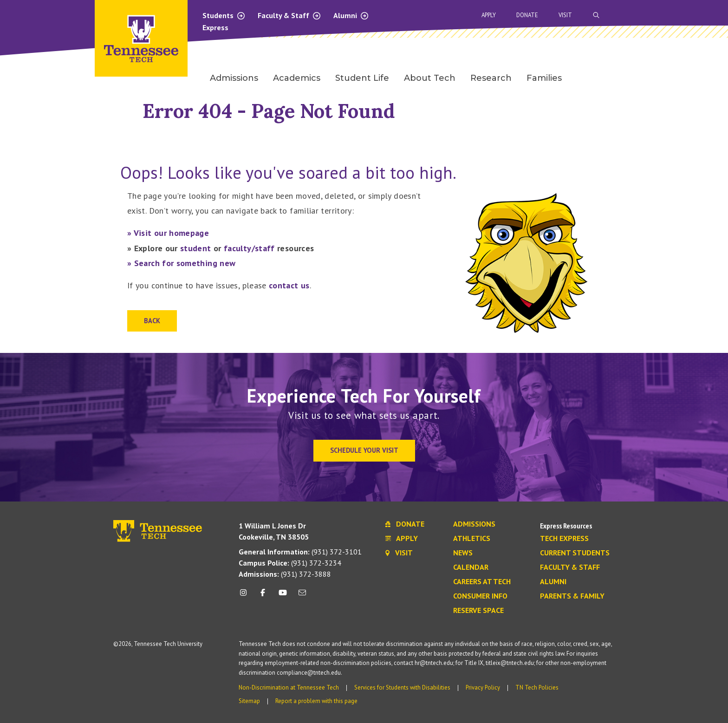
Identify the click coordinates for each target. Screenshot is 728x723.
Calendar (471, 567)
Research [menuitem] (491, 78)
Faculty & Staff (289, 15)
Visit (565, 15)
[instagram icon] (246, 596)
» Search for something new (181, 263)
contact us (289, 285)
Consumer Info (480, 596)
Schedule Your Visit (364, 450)
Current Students (575, 553)
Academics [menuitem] (297, 78)
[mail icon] (302, 596)
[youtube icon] (283, 596)
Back (152, 321)
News (463, 553)
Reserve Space (478, 611)
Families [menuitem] (544, 78)
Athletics (472, 539)
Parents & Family (572, 596)
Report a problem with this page (316, 701)
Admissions (474, 524)
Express (215, 27)
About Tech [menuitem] (430, 78)
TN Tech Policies (537, 687)
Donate (527, 15)
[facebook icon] (263, 596)
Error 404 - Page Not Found (269, 111)
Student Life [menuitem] (362, 78)
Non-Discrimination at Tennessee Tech (289, 687)
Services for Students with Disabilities (402, 687)
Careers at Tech (482, 582)
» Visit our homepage (168, 233)
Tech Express (564, 539)
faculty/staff (249, 248)
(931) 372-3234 (290, 563)
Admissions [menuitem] (234, 78)
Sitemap (249, 701)
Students (224, 15)
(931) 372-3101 (300, 552)
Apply (489, 15)
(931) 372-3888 (285, 574)
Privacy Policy (483, 687)
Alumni (351, 15)
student (196, 248)
